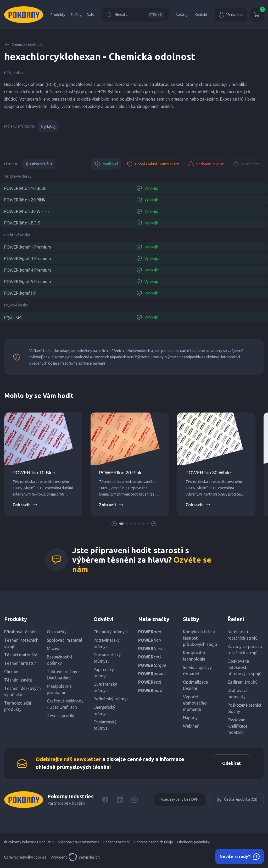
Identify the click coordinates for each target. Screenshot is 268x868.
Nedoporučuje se (206, 164)
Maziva (54, 649)
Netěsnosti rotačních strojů (242, 635)
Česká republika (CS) (236, 800)
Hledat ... (135, 15)
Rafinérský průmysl (111, 699)
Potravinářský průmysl (107, 643)
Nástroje (183, 15)
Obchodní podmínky (193, 842)
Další (91, 15)
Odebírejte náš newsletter (68, 759)
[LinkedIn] (120, 800)
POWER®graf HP (20, 293)
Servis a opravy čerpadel (197, 671)
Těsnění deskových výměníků (23, 691)
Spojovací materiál (65, 640)
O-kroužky (57, 632)
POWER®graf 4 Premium (28, 270)
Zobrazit (25, 505)
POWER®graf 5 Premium (28, 282)
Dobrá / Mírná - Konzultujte (153, 164)
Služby (76, 15)
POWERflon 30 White (208, 473)
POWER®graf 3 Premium (28, 259)
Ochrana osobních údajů (153, 842)
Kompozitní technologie (194, 656)
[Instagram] (135, 800)
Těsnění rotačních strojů (21, 643)
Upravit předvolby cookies (25, 858)
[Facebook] (105, 800)
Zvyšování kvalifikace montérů (237, 726)
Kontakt (201, 15)
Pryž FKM (13, 317)
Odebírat (231, 763)
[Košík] (257, 15)
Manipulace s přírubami (59, 689)
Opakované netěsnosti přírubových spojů (244, 667)
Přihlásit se (231, 15)
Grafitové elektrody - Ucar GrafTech (65, 704)
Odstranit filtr (39, 164)
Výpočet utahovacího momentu (195, 703)
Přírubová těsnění (21, 632)
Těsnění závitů (18, 680)
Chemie (11, 672)
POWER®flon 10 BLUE (25, 188)
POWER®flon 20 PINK (25, 200)
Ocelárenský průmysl (105, 725)
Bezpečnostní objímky (59, 660)
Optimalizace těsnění (195, 685)
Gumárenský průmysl (105, 687)
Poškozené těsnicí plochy (244, 708)
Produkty (58, 15)
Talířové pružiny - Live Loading (63, 675)
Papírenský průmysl (104, 673)
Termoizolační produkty (18, 706)
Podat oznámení (116, 842)
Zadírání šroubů (242, 682)
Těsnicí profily (60, 716)
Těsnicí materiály (21, 655)
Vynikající (106, 164)
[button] (121, 524)
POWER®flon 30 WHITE (27, 211)
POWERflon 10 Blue (34, 473)
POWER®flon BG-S (22, 223)
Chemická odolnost (23, 45)
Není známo (247, 164)
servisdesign (84, 858)
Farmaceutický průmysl (107, 658)
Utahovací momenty (237, 694)
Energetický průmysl (104, 710)
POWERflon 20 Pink (120, 473)
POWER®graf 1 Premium (28, 247)
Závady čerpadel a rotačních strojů (245, 650)
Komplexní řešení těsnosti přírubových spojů (200, 638)
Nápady (190, 718)
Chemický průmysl (111, 632)
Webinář (191, 726)
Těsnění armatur (20, 663)
